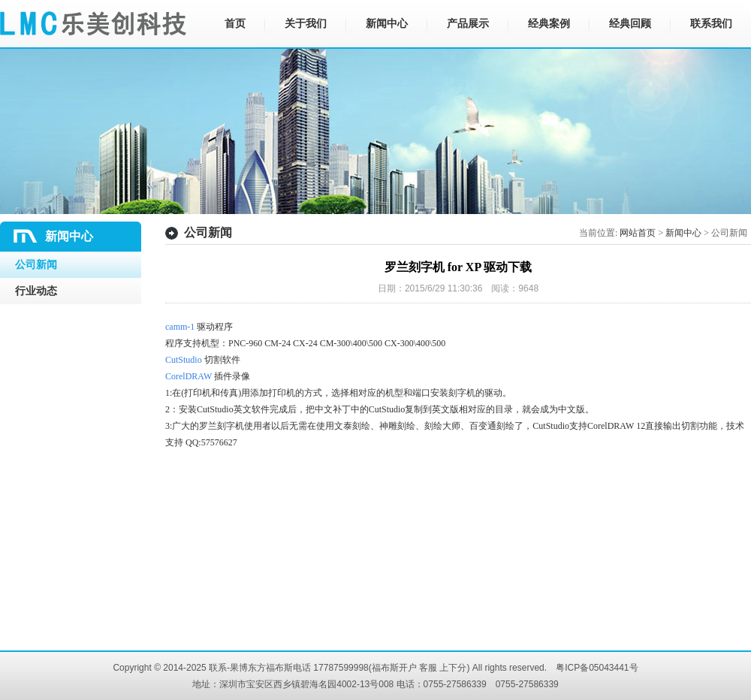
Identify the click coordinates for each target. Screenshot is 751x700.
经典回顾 (630, 24)
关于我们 (306, 24)
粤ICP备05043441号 (597, 668)
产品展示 (468, 24)
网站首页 (638, 233)
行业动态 (36, 291)
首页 (235, 24)
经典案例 (549, 24)
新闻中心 (387, 24)
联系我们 (711, 24)
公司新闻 (36, 265)
